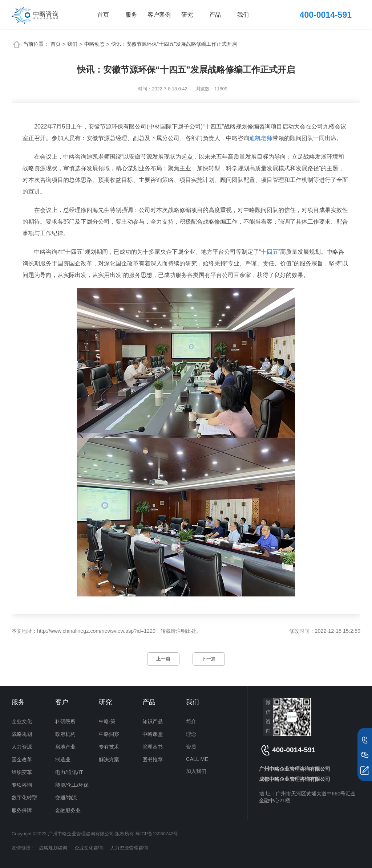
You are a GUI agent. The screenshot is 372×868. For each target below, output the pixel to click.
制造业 (63, 759)
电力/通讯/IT (69, 772)
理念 (191, 734)
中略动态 (94, 44)
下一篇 (209, 659)
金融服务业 (68, 810)
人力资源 (22, 747)
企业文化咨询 (89, 848)
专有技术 (109, 747)
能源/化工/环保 (72, 785)
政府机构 (65, 734)
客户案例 (159, 15)
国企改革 (22, 759)
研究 (187, 15)
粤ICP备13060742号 (157, 834)
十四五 (270, 252)
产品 (215, 15)
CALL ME (197, 759)
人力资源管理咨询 (129, 848)
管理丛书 (153, 747)
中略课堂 (153, 734)
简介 (191, 721)
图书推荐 (153, 759)
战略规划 (22, 734)
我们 (243, 15)
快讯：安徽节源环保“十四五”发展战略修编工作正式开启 (174, 44)
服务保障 (22, 810)
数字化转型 (24, 798)
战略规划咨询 (53, 848)
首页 (103, 15)
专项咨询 (22, 785)
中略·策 (107, 721)
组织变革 (22, 772)
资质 (191, 747)
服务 (131, 15)
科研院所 (65, 721)
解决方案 (109, 759)
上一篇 (163, 659)
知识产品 (153, 721)
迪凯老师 (261, 138)
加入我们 (196, 771)
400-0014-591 (326, 15)
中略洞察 (109, 734)
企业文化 (22, 721)
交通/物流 (66, 798)
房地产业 (65, 747)
